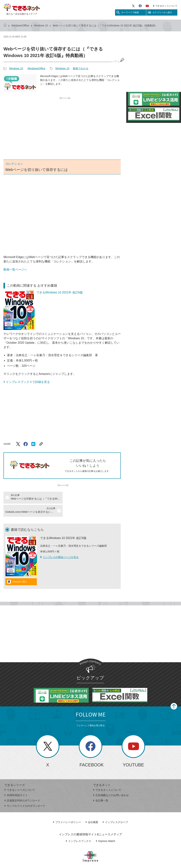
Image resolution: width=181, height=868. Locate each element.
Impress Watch (106, 828)
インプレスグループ (115, 809)
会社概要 (92, 809)
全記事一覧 (101, 787)
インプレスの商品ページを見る (59, 544)
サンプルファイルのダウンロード (25, 793)
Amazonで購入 (20, 569)
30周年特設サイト (16, 782)
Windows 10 (41, 25)
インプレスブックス (79, 828)
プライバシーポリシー (67, 809)
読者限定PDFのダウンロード (22, 787)
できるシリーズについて (20, 777)
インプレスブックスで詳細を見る (28, 382)
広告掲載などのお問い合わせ (111, 782)
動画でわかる (81, 68)
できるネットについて (165, 6)
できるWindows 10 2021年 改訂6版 (60, 292)
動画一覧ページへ (15, 269)
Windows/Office (20, 25)
